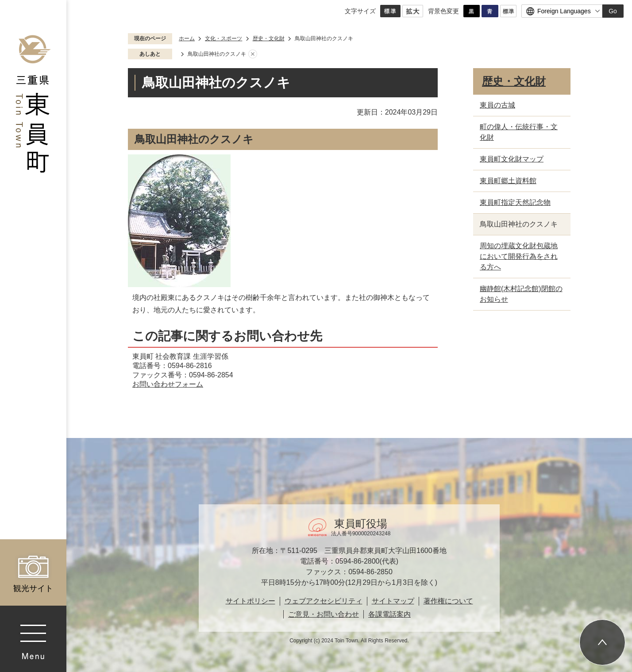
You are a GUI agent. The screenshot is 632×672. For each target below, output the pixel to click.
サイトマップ (393, 601)
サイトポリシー (250, 601)
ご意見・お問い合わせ (324, 614)
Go (613, 11)
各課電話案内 (389, 614)
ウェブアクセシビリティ (324, 601)
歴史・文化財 (269, 38)
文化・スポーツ (224, 38)
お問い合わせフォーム (168, 384)
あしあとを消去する (253, 54)
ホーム (187, 38)
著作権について (448, 601)
